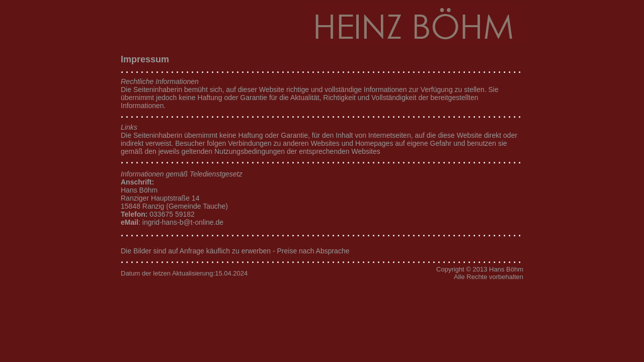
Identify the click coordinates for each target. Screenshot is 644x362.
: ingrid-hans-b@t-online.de (172, 222)
